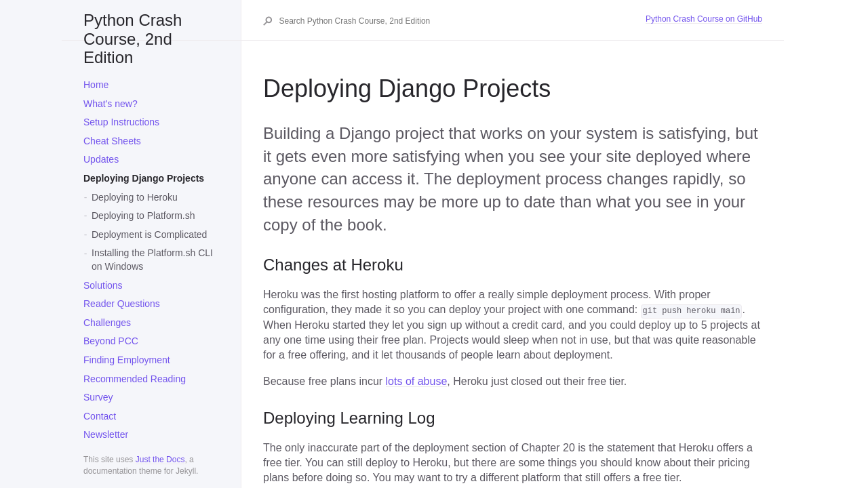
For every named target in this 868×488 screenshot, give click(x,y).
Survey (98, 397)
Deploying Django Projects (144, 178)
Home (96, 85)
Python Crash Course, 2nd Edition (133, 26)
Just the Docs (160, 460)
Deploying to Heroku (135, 197)
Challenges (107, 323)
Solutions (103, 285)
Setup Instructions (121, 122)
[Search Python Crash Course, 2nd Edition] (461, 21)
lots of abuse (417, 381)
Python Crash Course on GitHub (704, 19)
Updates (101, 159)
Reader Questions (122, 304)
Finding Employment (127, 360)
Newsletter (106, 434)
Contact (100, 416)
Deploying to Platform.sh (143, 216)
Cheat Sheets (112, 141)
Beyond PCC (111, 341)
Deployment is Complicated (149, 235)
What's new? (111, 104)
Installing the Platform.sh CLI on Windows (152, 260)
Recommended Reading (135, 379)
